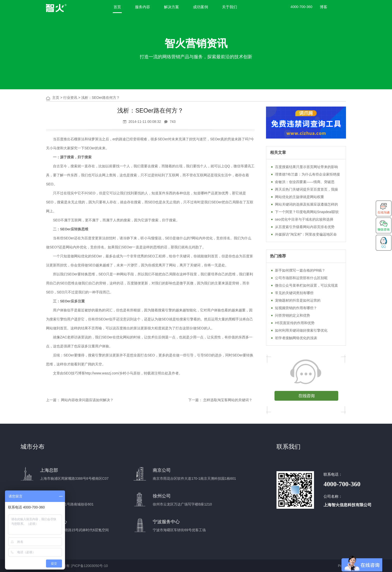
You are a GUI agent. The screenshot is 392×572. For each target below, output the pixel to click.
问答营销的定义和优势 (292, 315)
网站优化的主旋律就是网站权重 (299, 197)
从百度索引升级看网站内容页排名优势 (305, 227)
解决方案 (171, 7)
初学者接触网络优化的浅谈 (296, 338)
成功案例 (200, 7)
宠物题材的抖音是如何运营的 (298, 300)
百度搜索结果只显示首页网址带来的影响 (306, 167)
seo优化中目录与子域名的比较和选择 (304, 219)
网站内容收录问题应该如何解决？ (87, 400)
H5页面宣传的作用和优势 (295, 323)
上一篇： (53, 400)
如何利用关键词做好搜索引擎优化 (301, 330)
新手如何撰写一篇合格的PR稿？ (300, 270)
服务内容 (142, 7)
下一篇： (195, 400)
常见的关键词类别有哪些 (294, 293)
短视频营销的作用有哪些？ (296, 308)
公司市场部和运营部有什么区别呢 (301, 278)
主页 (56, 98)
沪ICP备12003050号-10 (89, 566)
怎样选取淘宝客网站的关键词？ (228, 400)
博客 (323, 7)
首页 (117, 7)
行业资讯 (70, 98)
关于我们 (229, 7)
